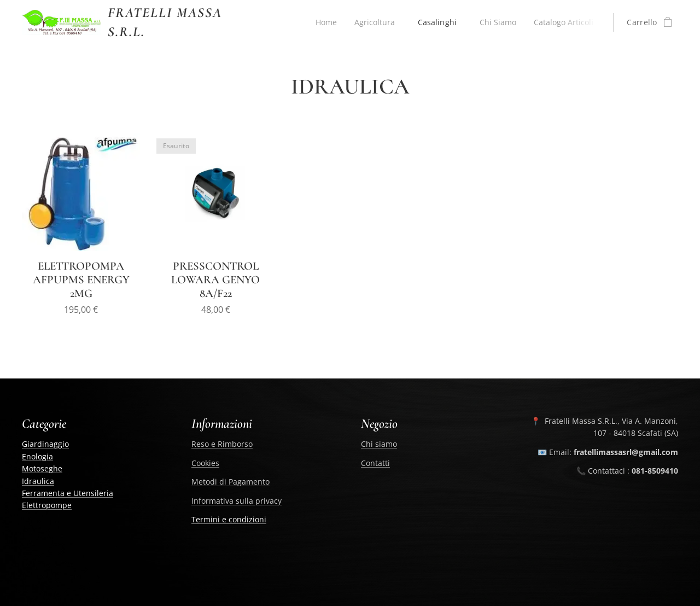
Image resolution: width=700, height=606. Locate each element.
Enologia (37, 456)
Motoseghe (42, 468)
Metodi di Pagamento (231, 482)
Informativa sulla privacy (237, 500)
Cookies (205, 462)
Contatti (375, 462)
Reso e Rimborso (222, 444)
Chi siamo (379, 444)
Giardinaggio (45, 444)
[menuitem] (322, 22)
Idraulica (38, 480)
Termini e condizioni (229, 519)
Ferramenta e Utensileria (68, 493)
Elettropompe (47, 505)
